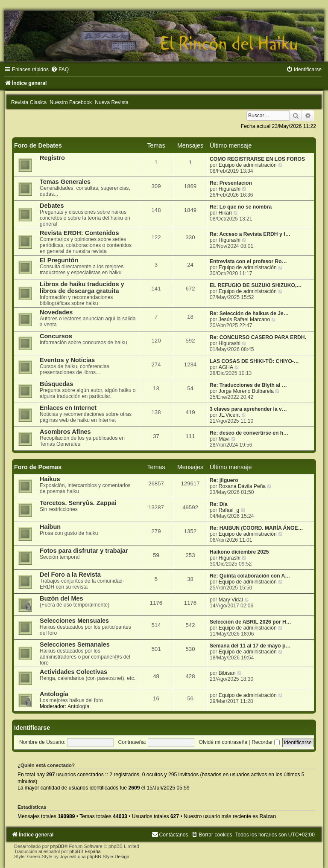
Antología (54, 694)
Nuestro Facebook (71, 102)
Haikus (50, 479)
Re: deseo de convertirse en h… (249, 433)
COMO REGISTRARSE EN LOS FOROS (257, 159)
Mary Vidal (231, 600)
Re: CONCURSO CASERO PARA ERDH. (258, 337)
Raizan (268, 816)
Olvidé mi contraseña (223, 742)
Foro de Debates (38, 145)
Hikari (225, 213)
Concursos (56, 336)
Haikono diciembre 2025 (239, 552)
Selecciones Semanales (75, 644)
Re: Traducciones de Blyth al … (248, 385)
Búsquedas (56, 384)
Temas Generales (65, 182)
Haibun (50, 527)
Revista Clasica (29, 102)
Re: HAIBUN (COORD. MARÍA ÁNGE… (256, 528)
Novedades (56, 312)
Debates (52, 206)
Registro (52, 158)
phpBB (57, 846)
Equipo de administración (248, 165)
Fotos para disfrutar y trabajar (84, 551)
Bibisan (227, 673)
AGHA (226, 367)
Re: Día (219, 504)
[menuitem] (60, 70)
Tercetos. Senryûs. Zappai (78, 503)
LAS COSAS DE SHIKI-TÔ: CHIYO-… (254, 361)
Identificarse (32, 728)
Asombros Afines (65, 432)
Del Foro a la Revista (70, 575)
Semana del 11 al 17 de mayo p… (250, 646)
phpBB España (85, 851)
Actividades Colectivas (73, 672)
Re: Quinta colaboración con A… (250, 576)
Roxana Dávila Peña (242, 486)
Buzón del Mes (61, 598)
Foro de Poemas (38, 467)
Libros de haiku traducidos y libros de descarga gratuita (82, 287)
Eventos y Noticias (67, 360)
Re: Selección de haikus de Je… (249, 314)
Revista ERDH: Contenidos (79, 233)
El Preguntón (59, 260)
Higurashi (230, 189)
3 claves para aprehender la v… (248, 409)
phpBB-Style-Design (108, 856)
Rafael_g (229, 510)
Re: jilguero (224, 480)
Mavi (224, 439)
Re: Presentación (231, 183)
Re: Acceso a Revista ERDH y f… (250, 234)
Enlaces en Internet (68, 408)
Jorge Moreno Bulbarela (246, 391)
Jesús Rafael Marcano (244, 319)
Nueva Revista (112, 102)
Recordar (266, 742)
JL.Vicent (229, 415)
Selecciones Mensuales (74, 621)
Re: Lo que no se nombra (241, 207)
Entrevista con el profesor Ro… (248, 261)
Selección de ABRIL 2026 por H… (250, 622)
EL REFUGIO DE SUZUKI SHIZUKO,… (256, 285)
